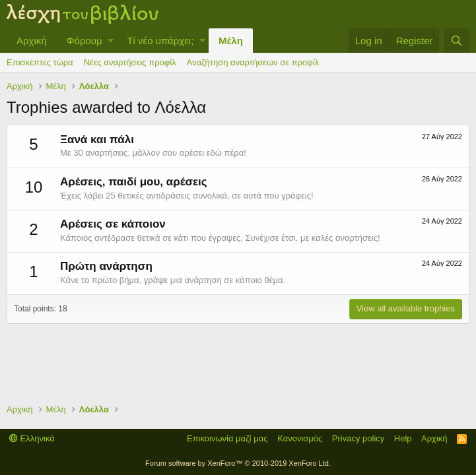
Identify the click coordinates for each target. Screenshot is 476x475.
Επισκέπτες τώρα (40, 62)
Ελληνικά (32, 438)
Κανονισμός (300, 438)
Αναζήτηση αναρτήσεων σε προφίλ (253, 62)
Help (403, 438)
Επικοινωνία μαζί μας (227, 438)
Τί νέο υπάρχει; (160, 41)
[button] (111, 41)
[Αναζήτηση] (457, 41)
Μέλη (231, 41)
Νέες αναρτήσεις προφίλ (130, 62)
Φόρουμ (85, 41)
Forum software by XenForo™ (238, 463)
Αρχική (32, 41)
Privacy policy (358, 438)
